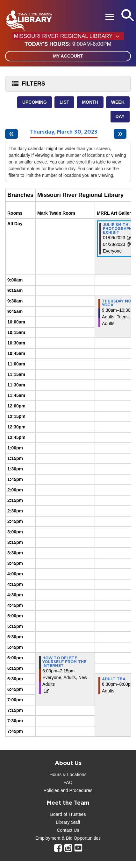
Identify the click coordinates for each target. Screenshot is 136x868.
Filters (27, 86)
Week (118, 102)
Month (90, 102)
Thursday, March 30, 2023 (64, 132)
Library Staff (68, 822)
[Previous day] (11, 134)
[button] (68, 44)
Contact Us (68, 830)
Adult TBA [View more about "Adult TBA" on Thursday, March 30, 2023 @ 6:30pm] (114, 679)
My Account (68, 56)
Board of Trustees (68, 814)
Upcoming (35, 102)
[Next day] (120, 134)
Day (120, 116)
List (64, 102)
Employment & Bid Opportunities (68, 838)
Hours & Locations (68, 774)
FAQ (68, 782)
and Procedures (76, 790)
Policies (51, 790)
